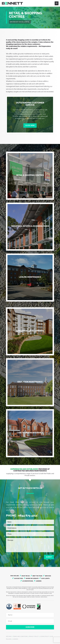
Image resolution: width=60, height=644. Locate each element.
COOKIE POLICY (45, 636)
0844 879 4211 (28, 515)
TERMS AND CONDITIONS (20, 636)
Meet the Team (37, 576)
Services (48, 576)
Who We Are (15, 576)
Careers (39, 581)
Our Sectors (19, 578)
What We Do (26, 576)
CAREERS (15, 639)
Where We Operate (32, 578)
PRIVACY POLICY (34, 636)
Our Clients (45, 578)
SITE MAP (9, 636)
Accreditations (28, 581)
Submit (49, 557)
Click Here (30, 125)
